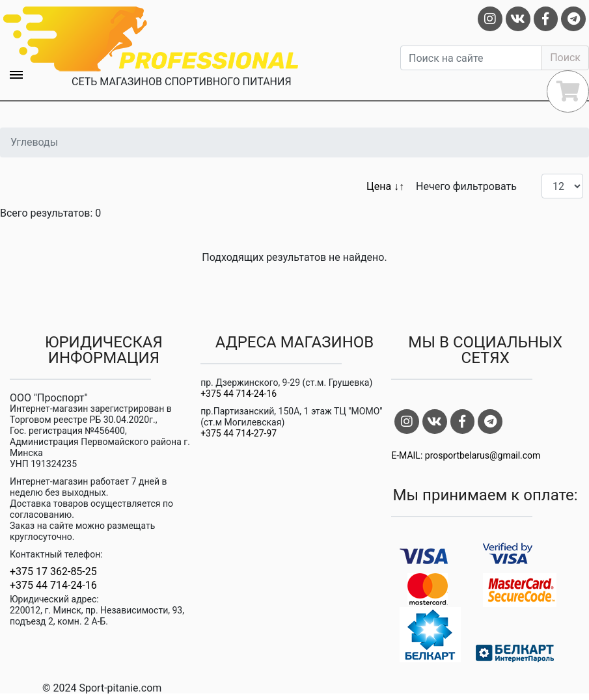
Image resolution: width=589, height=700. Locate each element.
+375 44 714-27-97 (239, 433)
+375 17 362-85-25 (53, 572)
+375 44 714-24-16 (53, 586)
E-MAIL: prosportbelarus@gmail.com (466, 455)
